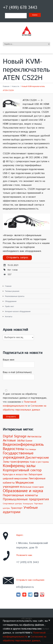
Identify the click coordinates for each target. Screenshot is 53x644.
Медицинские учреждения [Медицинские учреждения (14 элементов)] (18, 485)
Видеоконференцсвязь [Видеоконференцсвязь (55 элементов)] (23, 445)
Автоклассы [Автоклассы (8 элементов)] (34, 437)
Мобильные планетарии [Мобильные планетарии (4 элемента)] (32, 487)
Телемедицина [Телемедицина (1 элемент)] (28, 504)
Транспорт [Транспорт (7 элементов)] (17, 508)
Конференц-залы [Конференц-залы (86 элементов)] (19, 466)
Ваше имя (26, 363)
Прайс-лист (9, 306)
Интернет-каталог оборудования (18, 312)
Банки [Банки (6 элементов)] (29, 441)
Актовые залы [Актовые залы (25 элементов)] (14, 441)
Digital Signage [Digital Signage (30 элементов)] (15, 436)
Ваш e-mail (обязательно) (26, 375)
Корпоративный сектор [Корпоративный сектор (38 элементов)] (22, 470)
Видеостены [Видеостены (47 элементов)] (14, 449)
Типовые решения (12, 291)
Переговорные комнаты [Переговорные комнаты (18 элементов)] (20, 495)
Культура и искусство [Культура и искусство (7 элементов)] (15, 475)
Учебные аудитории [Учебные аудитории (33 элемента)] (20, 510)
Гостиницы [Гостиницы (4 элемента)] (31, 449)
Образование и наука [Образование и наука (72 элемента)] (23, 491)
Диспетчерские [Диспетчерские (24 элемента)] (37, 458)
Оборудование (11, 301)
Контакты (9, 317)
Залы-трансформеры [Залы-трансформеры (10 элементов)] (16, 462)
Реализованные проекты (15, 296)
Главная (6, 87)
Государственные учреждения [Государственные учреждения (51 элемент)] (18, 455)
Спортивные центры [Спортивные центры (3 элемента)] (12, 504)
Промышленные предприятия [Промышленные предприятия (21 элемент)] (26, 499)
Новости (15, 87)
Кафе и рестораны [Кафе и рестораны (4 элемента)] (39, 462)
